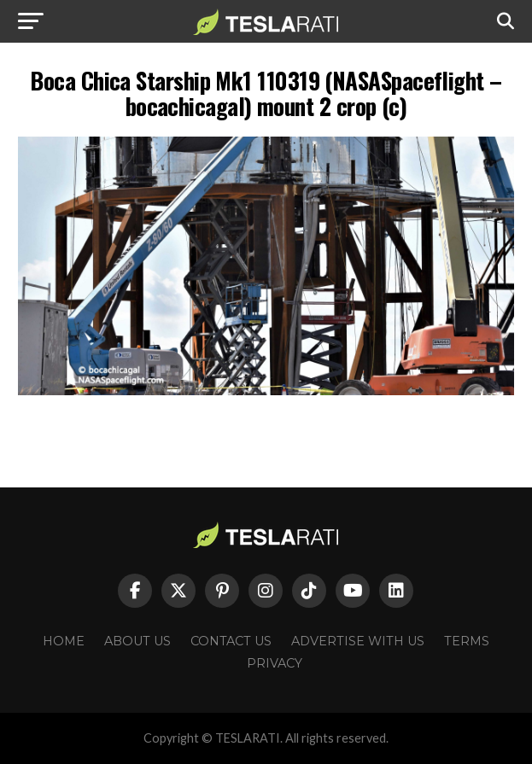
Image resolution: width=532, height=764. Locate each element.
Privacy (275, 663)
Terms (467, 641)
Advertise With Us (358, 641)
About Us (137, 641)
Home (64, 641)
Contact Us (231, 641)
